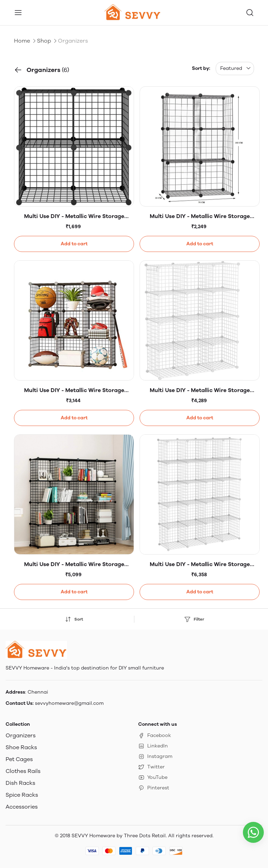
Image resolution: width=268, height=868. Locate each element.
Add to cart (74, 244)
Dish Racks (20, 783)
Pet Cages (19, 759)
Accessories (22, 807)
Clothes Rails (23, 771)
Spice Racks (22, 795)
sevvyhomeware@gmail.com (69, 703)
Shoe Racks (21, 747)
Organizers (21, 735)
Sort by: (201, 68)
